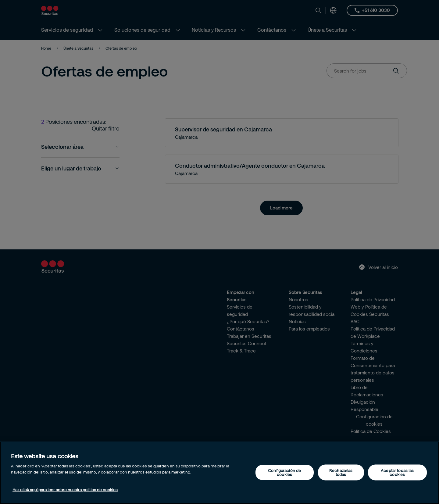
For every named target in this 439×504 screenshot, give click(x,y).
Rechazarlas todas (341, 472)
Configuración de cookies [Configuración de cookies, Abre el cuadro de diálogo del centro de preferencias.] (284, 472)
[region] (220, 473)
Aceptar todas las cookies (397, 472)
